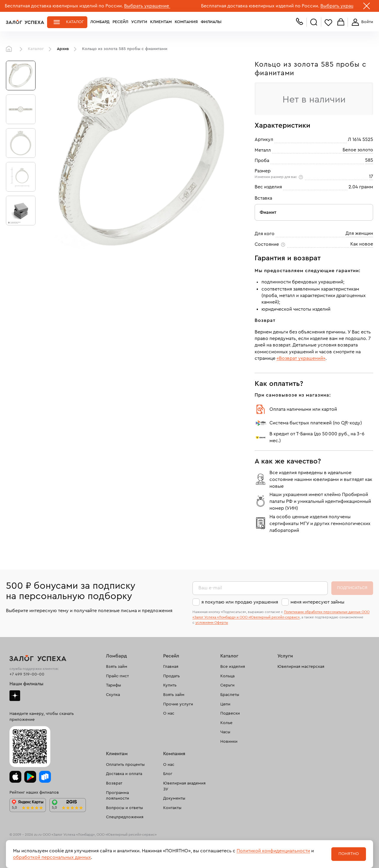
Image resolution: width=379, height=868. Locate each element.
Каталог (75, 22)
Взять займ (117, 667)
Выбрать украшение (147, 6)
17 (371, 177)
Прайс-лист (117, 676)
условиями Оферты (212, 622)
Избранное (328, 22)
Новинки (229, 742)
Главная (10, 49)
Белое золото (358, 150)
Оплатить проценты (125, 765)
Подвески (230, 713)
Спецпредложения (125, 817)
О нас (169, 713)
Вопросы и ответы (125, 808)
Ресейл (120, 22)
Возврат (114, 783)
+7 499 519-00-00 (27, 674)
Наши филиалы (27, 684)
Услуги (139, 22)
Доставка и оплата (124, 774)
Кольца (227, 676)
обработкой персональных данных (52, 857)
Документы (174, 798)
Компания (186, 22)
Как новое (362, 244)
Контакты (172, 808)
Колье (226, 723)
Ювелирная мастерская (301, 667)
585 (369, 160)
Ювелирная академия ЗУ (184, 786)
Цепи (225, 704)
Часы (225, 732)
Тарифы (114, 685)
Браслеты (230, 695)
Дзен (15, 696)
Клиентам (161, 22)
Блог (168, 774)
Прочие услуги (178, 704)
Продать (171, 676)
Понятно (349, 854)
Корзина (341, 22)
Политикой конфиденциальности (273, 851)
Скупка (113, 695)
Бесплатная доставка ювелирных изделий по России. (64, 6)
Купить (170, 685)
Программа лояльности (118, 796)
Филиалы (211, 22)
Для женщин (359, 233)
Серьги (227, 685)
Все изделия (233, 667)
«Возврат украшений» (301, 358)
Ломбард (100, 22)
